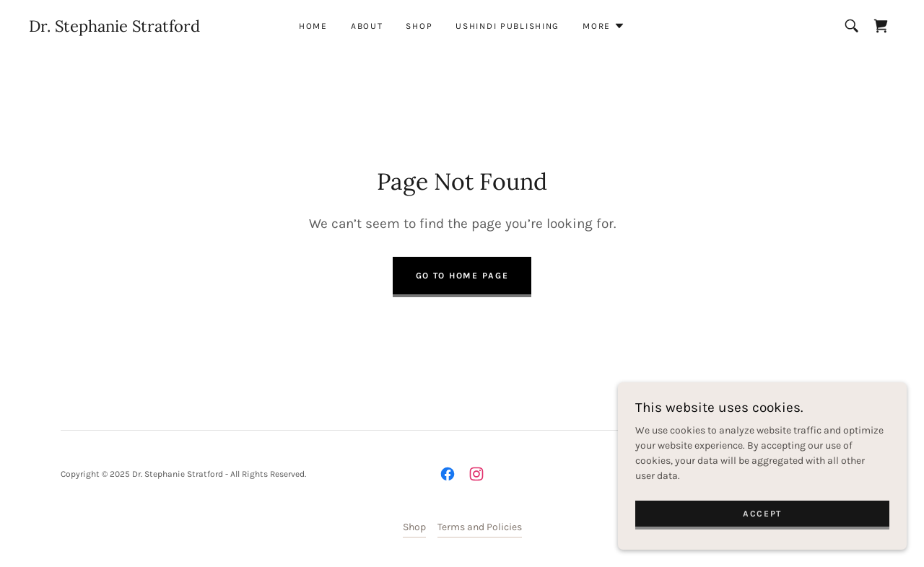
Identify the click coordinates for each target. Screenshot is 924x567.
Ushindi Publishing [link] (507, 26)
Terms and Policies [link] (480, 527)
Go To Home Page (462, 276)
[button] (604, 26)
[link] (114, 28)
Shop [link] (419, 26)
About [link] (367, 26)
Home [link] (313, 26)
